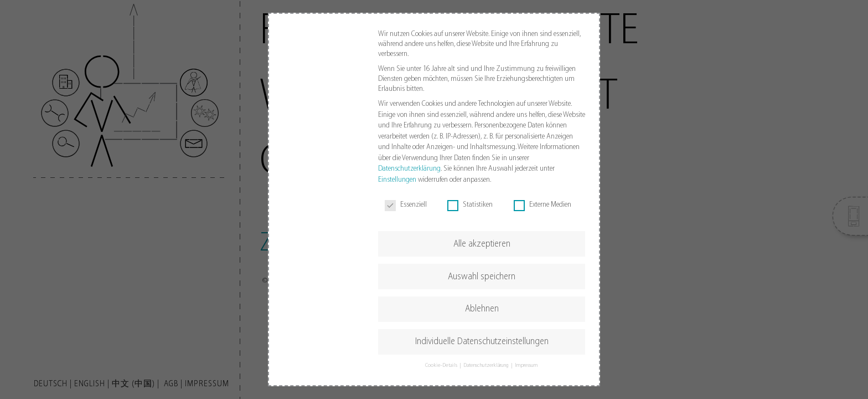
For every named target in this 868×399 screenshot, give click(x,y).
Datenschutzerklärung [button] (487, 365)
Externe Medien (542, 205)
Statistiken (470, 205)
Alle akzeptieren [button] (482, 244)
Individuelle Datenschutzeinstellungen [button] (482, 342)
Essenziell (406, 205)
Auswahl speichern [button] (482, 277)
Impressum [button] (526, 365)
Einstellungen (397, 180)
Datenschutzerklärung (409, 169)
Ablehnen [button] (482, 309)
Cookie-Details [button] (442, 365)
